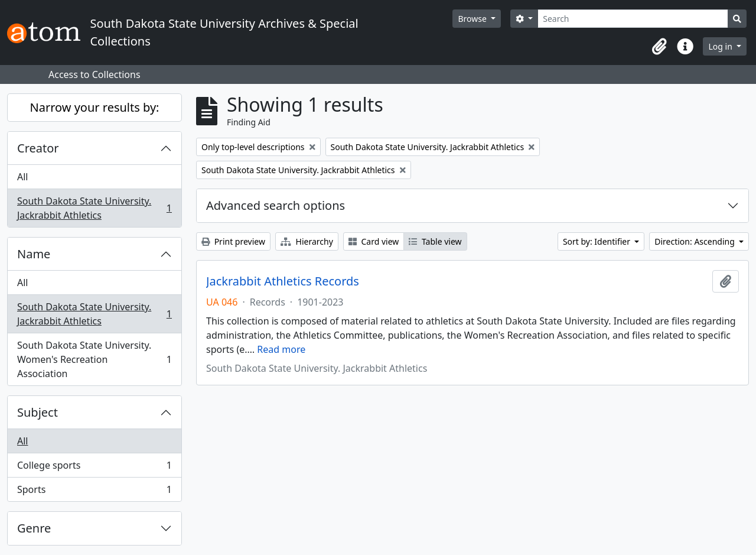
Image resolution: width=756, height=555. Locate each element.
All (22, 177)
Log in (721, 46)
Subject (38, 412)
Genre (34, 528)
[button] (659, 47)
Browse (473, 19)
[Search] (633, 19)
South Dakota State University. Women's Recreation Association (94, 359)
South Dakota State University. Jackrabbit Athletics (94, 208)
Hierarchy (307, 241)
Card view (374, 241)
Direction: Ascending (695, 241)
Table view (435, 241)
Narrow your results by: (95, 107)
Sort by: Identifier (598, 241)
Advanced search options (276, 205)
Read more (281, 349)
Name (34, 254)
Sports (94, 492)
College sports (94, 468)
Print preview (233, 241)
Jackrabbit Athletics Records (283, 281)
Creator (38, 148)
